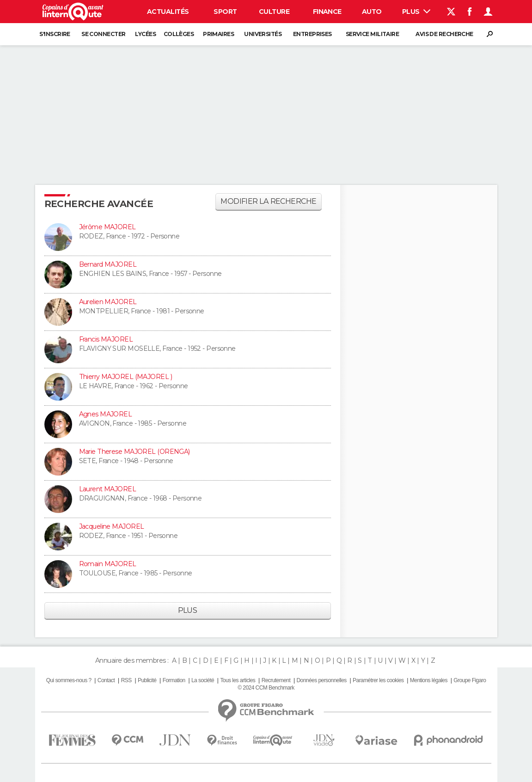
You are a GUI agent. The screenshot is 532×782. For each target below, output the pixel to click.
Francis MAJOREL (106, 339)
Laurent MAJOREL (108, 489)
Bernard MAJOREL (108, 264)
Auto (372, 12)
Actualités (168, 12)
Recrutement (276, 680)
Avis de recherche (444, 34)
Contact (106, 680)
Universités (263, 34)
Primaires (218, 34)
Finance (327, 12)
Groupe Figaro (470, 680)
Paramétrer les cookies (378, 680)
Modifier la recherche (268, 201)
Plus (416, 12)
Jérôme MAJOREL (107, 227)
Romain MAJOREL (108, 564)
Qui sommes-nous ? (69, 680)
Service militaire (372, 34)
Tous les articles (238, 680)
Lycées (145, 34)
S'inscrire (55, 34)
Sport (225, 12)
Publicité (147, 680)
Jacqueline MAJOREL (112, 526)
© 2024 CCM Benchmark (266, 688)
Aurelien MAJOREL (108, 302)
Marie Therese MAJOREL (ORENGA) (135, 452)
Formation (174, 680)
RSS (126, 680)
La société (203, 680)
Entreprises (312, 34)
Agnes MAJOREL (106, 414)
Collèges (179, 34)
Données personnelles (322, 680)
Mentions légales (429, 680)
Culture (274, 12)
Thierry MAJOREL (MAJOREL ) (125, 377)
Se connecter (103, 34)
